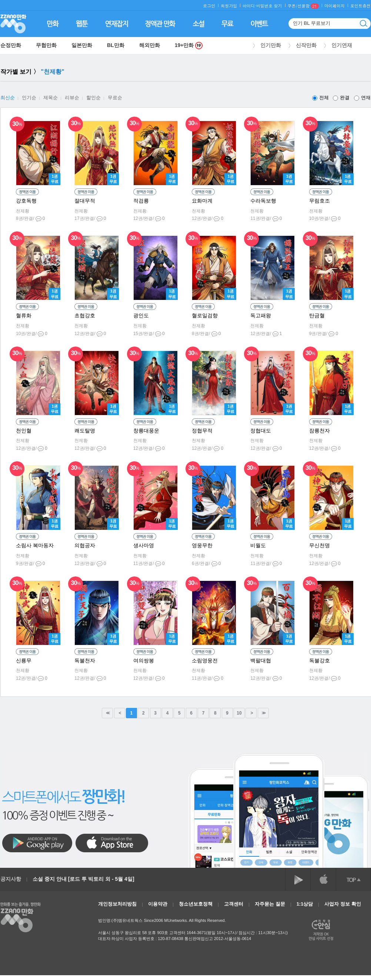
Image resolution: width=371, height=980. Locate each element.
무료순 (115, 98)
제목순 (51, 98)
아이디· (249, 6)
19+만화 (189, 45)
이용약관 (158, 904)
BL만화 (116, 45)
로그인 (209, 6)
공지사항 (11, 879)
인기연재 (342, 45)
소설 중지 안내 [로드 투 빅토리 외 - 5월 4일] (83, 879)
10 (239, 713)
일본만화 (82, 45)
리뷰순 (72, 98)
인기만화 (271, 45)
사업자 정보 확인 (342, 904)
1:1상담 (305, 904)
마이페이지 (335, 6)
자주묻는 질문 (270, 904)
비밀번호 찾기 (269, 6)
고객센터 (234, 904)
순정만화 (11, 45)
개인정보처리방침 (117, 904)
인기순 (29, 98)
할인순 (93, 98)
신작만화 (306, 45)
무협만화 (46, 45)
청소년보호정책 (196, 904)
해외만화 (150, 45)
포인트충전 (360, 6)
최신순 (8, 98)
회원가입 (229, 6)
